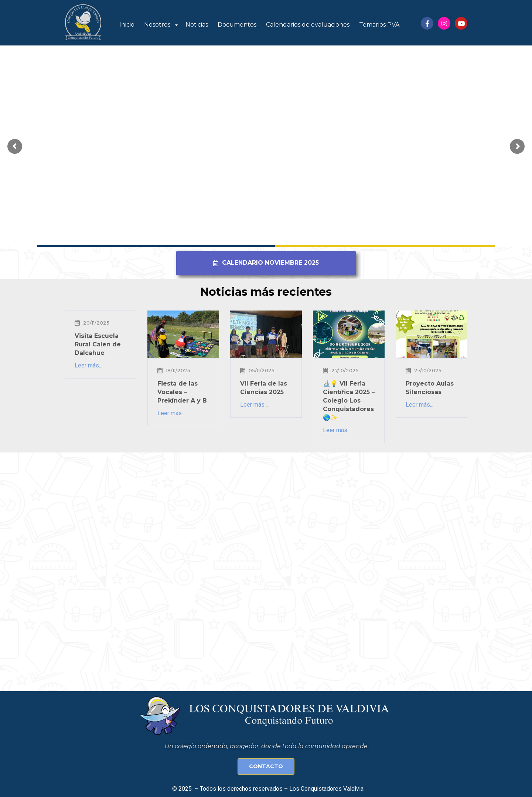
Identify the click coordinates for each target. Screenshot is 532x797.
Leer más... (88, 365)
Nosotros (157, 25)
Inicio (127, 25)
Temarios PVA (379, 25)
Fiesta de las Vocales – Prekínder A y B (182, 392)
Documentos (237, 25)
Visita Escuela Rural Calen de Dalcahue (98, 344)
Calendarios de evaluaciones (308, 25)
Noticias (197, 25)
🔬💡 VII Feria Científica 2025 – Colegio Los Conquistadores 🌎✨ (349, 401)
